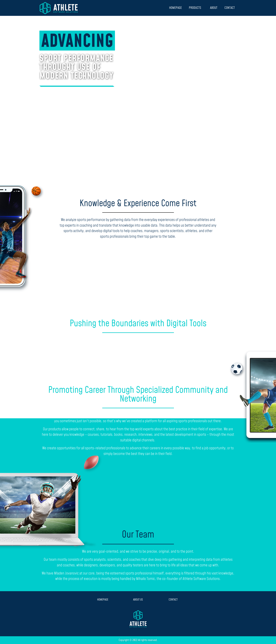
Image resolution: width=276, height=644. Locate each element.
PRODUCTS (196, 8)
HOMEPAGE (175, 8)
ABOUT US (138, 600)
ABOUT (214, 8)
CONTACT (230, 8)
